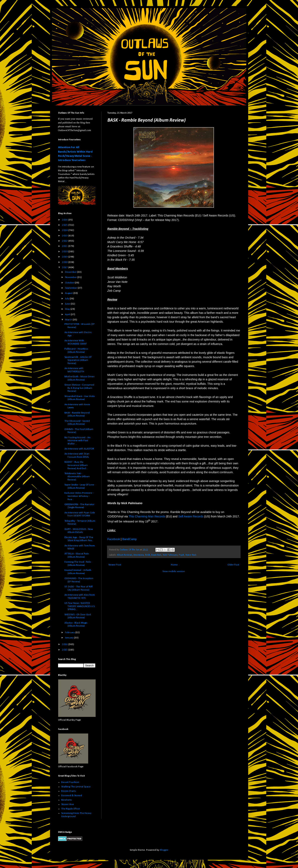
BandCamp (130, 539)
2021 (65, 246)
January (70, 638)
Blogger (164, 850)
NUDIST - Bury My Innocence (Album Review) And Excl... (76, 465)
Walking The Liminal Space (76, 787)
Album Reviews (125, 555)
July (67, 299)
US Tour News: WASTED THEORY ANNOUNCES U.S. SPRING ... (80, 606)
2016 (65, 644)
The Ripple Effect (70, 809)
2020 (65, 252)
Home (174, 565)
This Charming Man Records (147, 516)
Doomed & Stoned (72, 796)
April (68, 314)
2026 (65, 220)
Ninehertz (66, 800)
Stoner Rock (191, 555)
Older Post (233, 565)
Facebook (114, 539)
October (70, 283)
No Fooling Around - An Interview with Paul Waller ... (77, 441)
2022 (65, 241)
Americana (139, 555)
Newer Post (115, 565)
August (69, 293)
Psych (181, 555)
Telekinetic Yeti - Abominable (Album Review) (77, 477)
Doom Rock (156, 555)
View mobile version (174, 571)
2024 (65, 230)
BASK (147, 555)
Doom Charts (69, 791)
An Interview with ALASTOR (79, 449)
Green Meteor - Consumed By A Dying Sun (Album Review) (79, 388)
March (69, 320)
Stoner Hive (68, 804)
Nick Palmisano (170, 555)
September (71, 288)
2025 (65, 225)
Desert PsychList (70, 782)
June (68, 304)
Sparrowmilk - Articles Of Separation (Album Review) (78, 360)
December (71, 272)
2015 (65, 650)
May (68, 309)
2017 (65, 267)
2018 (65, 262)
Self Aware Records (191, 516)
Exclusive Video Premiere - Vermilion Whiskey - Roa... (79, 496)
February (70, 633)
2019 (65, 257)
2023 (65, 236)
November (71, 277)
